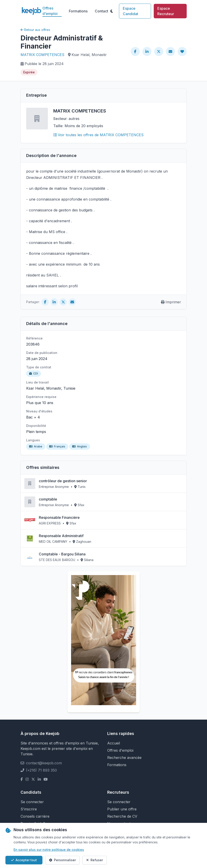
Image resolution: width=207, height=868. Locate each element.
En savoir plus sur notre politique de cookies (49, 850)
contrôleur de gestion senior (63, 481)
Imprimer (171, 302)
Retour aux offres (35, 30)
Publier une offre (122, 809)
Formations (78, 11)
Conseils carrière (35, 816)
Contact (101, 11)
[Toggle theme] (112, 11)
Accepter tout (24, 860)
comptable (48, 499)
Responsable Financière (59, 517)
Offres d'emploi (50, 11)
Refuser (95, 860)
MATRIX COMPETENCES (42, 55)
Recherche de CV (122, 816)
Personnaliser (62, 860)
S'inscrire (29, 809)
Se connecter (32, 802)
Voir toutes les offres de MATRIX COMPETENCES (98, 135)
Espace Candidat (130, 11)
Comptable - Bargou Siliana (62, 554)
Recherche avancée (124, 758)
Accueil (114, 743)
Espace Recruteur (166, 11)
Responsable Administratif (61, 536)
